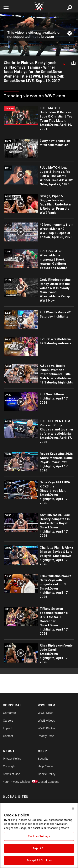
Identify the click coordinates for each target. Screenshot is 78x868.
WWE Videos (46, 721)
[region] (39, 835)
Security (43, 759)
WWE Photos (46, 728)
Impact (7, 728)
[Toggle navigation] (6, 6)
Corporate (9, 713)
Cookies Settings (39, 836)
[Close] (73, 809)
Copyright (9, 766)
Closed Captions (47, 782)
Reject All (39, 848)
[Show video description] (64, 63)
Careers (8, 721)
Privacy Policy (12, 759)
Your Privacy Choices (12, 782)
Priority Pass (46, 736)
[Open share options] (73, 63)
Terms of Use (11, 774)
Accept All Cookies (39, 860)
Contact (8, 736)
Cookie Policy (47, 774)
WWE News (46, 713)
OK (39, 34)
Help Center (46, 766)
